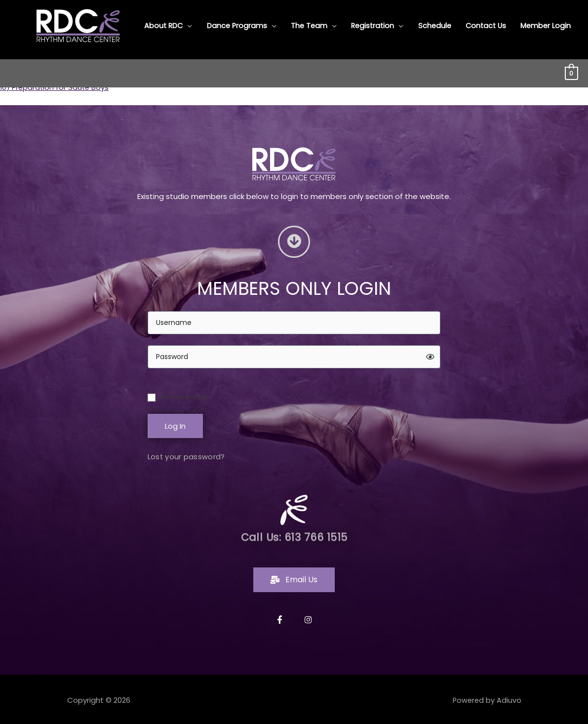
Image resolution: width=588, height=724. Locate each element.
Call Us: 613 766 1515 (294, 535)
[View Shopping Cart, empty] (571, 69)
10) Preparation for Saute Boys (56, 87)
